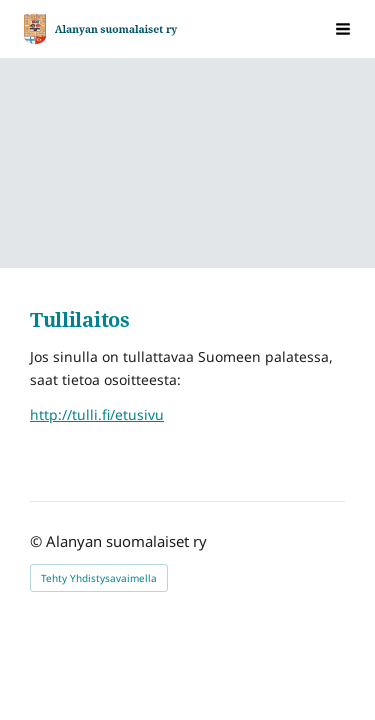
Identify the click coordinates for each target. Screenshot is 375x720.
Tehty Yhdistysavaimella (99, 578)
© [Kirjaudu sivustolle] (38, 541)
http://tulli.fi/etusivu (97, 414)
